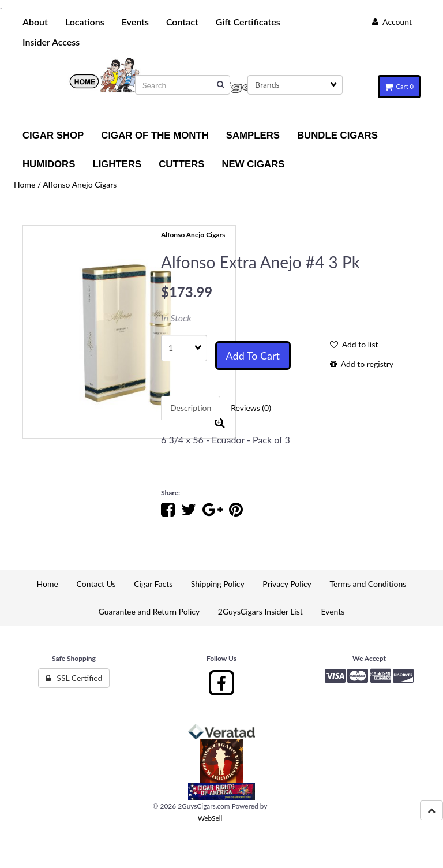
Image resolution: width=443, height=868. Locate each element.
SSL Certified (74, 678)
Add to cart (253, 356)
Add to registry (362, 364)
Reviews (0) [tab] (251, 408)
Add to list (354, 344)
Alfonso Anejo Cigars (80, 184)
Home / (28, 184)
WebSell (210, 818)
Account (392, 22)
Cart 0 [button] (399, 86)
